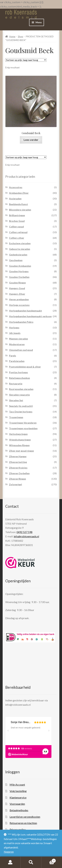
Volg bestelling (18, 791)
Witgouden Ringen (19, 445)
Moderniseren (17, 344)
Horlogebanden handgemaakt (26, 311)
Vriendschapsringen (20, 440)
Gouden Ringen (17, 283)
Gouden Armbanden (20, 266)
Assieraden (15, 199)
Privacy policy (18, 829)
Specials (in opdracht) (21, 406)
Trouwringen (16, 417)
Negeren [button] (9, 852)
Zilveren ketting (18, 462)
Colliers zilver (17, 238)
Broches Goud (17, 221)
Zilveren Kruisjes (18, 468)
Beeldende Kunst (19, 204)
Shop (21, 36)
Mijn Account (17, 785)
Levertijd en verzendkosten (25, 817)
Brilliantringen (17, 215)
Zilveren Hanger (18, 456)
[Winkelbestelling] (26, 60)
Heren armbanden (19, 299)
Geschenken (16, 260)
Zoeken (31, 862)
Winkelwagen (49, 860)
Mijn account (10, 862)
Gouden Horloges (19, 271)
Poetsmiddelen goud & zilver (25, 367)
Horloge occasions (19, 305)
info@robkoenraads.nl (26, 536)
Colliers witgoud (18, 232)
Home (12, 36)
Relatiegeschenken (20, 378)
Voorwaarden (17, 804)
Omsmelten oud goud (21, 350)
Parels (13, 356)
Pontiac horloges (19, 372)
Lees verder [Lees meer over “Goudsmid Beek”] (31, 140)
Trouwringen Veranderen (23, 423)
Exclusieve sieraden (20, 243)
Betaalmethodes (19, 810)
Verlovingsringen (18, 434)
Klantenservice (18, 797)
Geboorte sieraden (20, 249)
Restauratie (16, 384)
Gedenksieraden (18, 255)
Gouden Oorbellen (19, 277)
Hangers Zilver (17, 294)
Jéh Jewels (15, 333)
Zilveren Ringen (18, 479)
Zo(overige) (16, 484)
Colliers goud (16, 227)
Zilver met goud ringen (21, 451)
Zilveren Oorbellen (19, 473)
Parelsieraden (17, 361)
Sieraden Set (16, 400)
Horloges (14, 328)
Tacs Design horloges (21, 412)
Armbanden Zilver (19, 193)
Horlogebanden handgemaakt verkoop (30, 316)
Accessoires (16, 187)
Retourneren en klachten (23, 823)
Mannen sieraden (19, 339)
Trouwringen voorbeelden (23, 428)
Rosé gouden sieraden (21, 389)
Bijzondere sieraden (20, 210)
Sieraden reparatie (19, 395)
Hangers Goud (17, 288)
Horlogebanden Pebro (21, 322)
